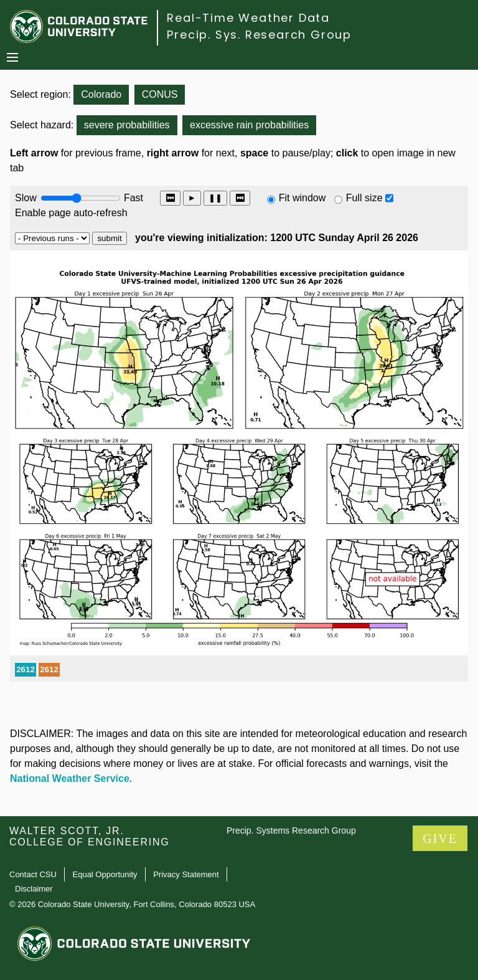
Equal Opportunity (105, 874)
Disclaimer (34, 889)
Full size (364, 198)
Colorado (101, 94)
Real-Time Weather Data (248, 18)
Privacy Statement (186, 874)
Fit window (302, 198)
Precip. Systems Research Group (291, 830)
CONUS (160, 94)
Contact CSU (33, 874)
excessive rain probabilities (249, 125)
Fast (133, 198)
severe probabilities (127, 125)
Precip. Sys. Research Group (259, 35)
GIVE (440, 839)
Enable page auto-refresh (71, 213)
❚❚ (215, 198)
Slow (26, 198)
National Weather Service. (71, 778)
